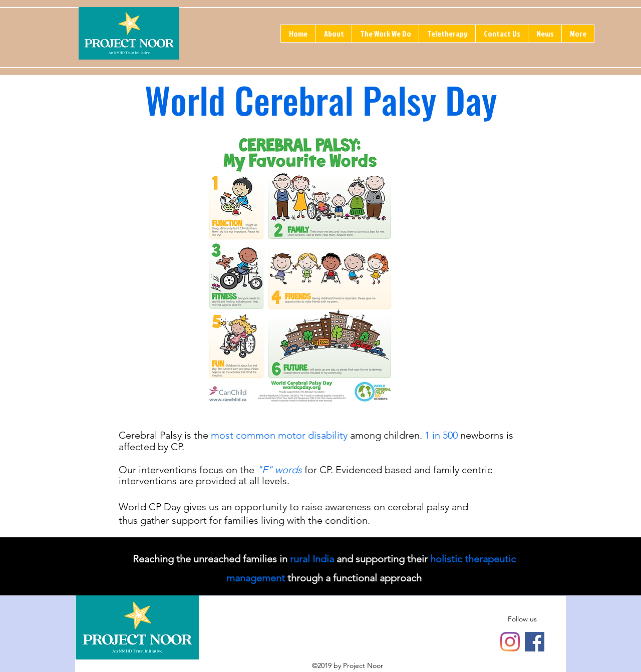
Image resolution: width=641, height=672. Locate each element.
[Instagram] (510, 642)
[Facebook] (535, 642)
